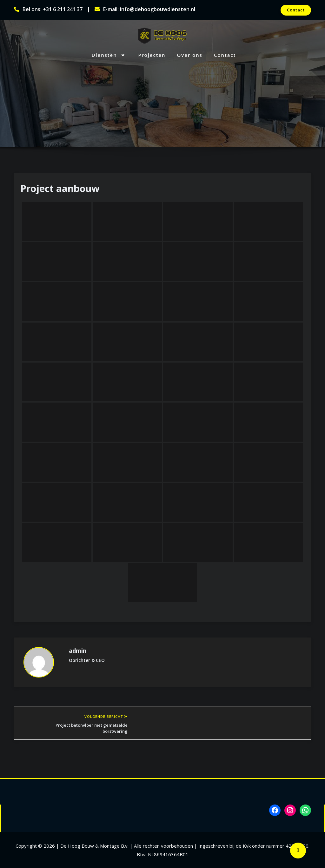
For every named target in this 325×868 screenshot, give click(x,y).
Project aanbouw (60, 188)
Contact (296, 10)
